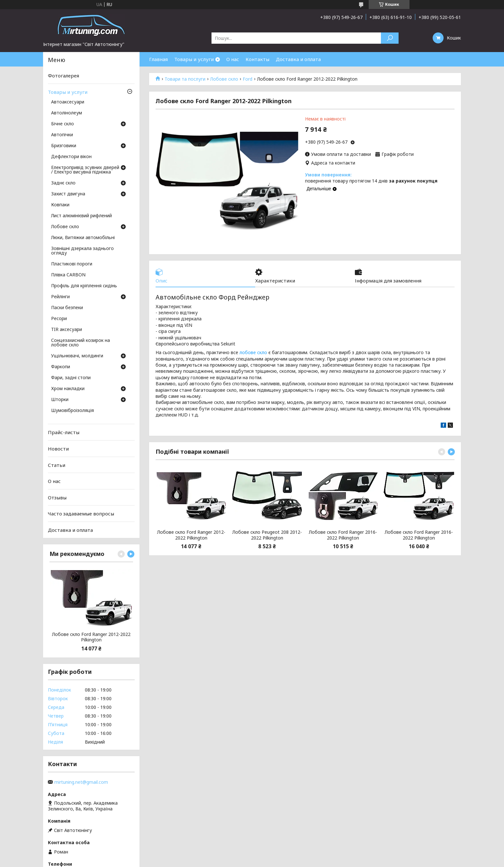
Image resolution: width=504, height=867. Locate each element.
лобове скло (253, 352)
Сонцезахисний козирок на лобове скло (81, 343)
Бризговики (64, 146)
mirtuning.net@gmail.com (81, 782)
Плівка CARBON (68, 275)
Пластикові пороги (72, 264)
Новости (58, 449)
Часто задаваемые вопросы (81, 514)
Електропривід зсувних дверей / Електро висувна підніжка (85, 170)
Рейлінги (60, 297)
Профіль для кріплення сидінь (84, 286)
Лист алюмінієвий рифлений (81, 216)
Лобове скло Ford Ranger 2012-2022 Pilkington (191, 535)
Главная (158, 59)
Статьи (57, 465)
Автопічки (62, 135)
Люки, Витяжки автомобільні (83, 238)
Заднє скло (63, 183)
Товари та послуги (185, 79)
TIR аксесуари (67, 330)
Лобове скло (224, 79)
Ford (248, 79)
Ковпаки (60, 205)
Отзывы (57, 497)
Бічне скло (63, 124)
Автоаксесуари (68, 102)
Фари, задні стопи (71, 378)
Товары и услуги (194, 59)
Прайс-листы (64, 432)
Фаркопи (61, 367)
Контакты (257, 59)
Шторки (60, 400)
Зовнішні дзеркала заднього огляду (82, 251)
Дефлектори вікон (71, 157)
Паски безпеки (67, 308)
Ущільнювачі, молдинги (77, 356)
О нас (233, 59)
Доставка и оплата (298, 59)
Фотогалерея (63, 76)
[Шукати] (390, 38)
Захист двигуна (68, 194)
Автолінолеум (67, 113)
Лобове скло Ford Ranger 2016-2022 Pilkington (343, 535)
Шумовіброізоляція (72, 411)
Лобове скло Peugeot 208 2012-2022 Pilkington (267, 535)
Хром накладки (68, 389)
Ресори (59, 319)
